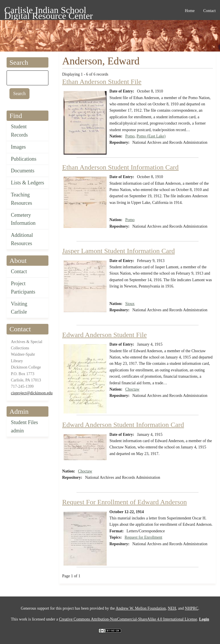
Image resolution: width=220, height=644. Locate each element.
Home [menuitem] (190, 11)
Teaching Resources (21, 199)
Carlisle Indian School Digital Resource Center (49, 11)
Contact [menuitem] (209, 11)
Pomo (130, 136)
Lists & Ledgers (27, 183)
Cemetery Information (23, 219)
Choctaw (132, 389)
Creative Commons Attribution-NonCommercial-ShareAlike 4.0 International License (128, 619)
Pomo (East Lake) (151, 136)
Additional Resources (22, 239)
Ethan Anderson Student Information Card (120, 167)
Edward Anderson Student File (104, 335)
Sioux (130, 304)
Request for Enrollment (143, 537)
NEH (172, 608)
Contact (19, 271)
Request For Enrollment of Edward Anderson (124, 502)
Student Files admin (24, 427)
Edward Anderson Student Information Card (123, 425)
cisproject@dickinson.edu (32, 393)
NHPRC (191, 608)
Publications (24, 159)
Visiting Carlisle (19, 308)
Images (18, 147)
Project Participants (23, 288)
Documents (23, 171)
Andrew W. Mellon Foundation (141, 608)
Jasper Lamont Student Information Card (118, 251)
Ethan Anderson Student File (102, 82)
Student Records (19, 131)
